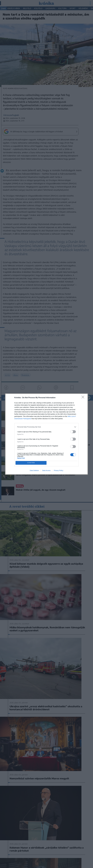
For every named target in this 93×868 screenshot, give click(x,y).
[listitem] (46, 427)
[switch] (73, 432)
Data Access (46, 470)
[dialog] (46, 434)
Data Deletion (34, 470)
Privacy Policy (59, 470)
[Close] (84, 398)
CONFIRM (31, 463)
